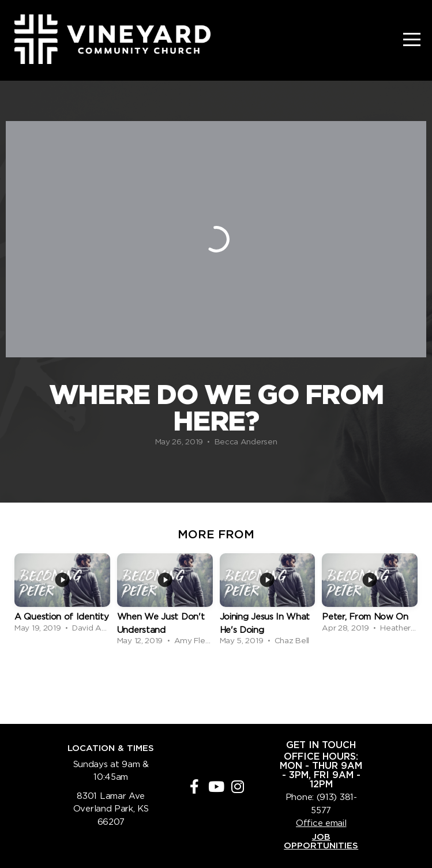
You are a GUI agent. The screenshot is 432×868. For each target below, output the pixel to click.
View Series (216, 680)
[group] (62, 595)
